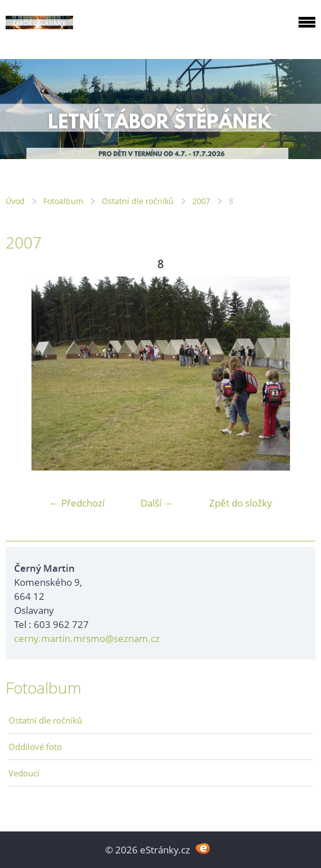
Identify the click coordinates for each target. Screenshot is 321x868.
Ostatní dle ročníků (138, 201)
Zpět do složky (241, 503)
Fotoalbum (63, 201)
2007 (201, 201)
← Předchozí (77, 503)
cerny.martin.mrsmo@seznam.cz (87, 638)
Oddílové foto (35, 747)
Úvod (15, 201)
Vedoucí (24, 773)
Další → (157, 503)
